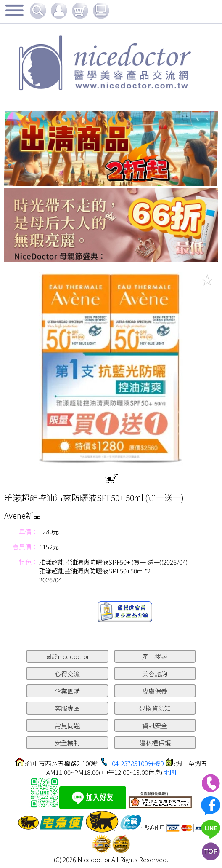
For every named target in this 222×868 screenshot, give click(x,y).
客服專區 (67, 708)
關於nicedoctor (67, 656)
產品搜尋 (155, 656)
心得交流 (67, 674)
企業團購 (67, 691)
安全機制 (67, 743)
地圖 (170, 772)
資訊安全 (155, 725)
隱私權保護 (155, 743)
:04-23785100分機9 (137, 763)
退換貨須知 (155, 708)
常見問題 (67, 725)
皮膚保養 (155, 691)
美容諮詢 (155, 674)
